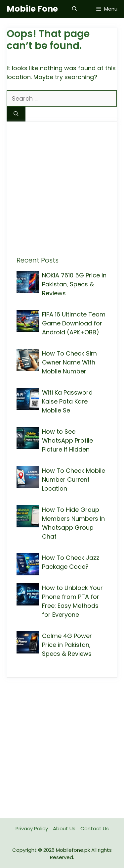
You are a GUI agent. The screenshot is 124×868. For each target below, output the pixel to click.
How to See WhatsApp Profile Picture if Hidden (67, 440)
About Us (64, 828)
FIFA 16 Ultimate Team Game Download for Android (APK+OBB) (74, 323)
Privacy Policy (32, 828)
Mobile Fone (32, 9)
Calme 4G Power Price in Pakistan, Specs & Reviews (67, 645)
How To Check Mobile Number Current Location (74, 480)
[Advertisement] (62, 194)
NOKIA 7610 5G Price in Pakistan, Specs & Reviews (74, 284)
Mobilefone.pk (73, 850)
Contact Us (95, 828)
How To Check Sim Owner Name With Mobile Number (69, 362)
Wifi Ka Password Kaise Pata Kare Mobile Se (67, 401)
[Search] (16, 114)
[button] (75, 9)
